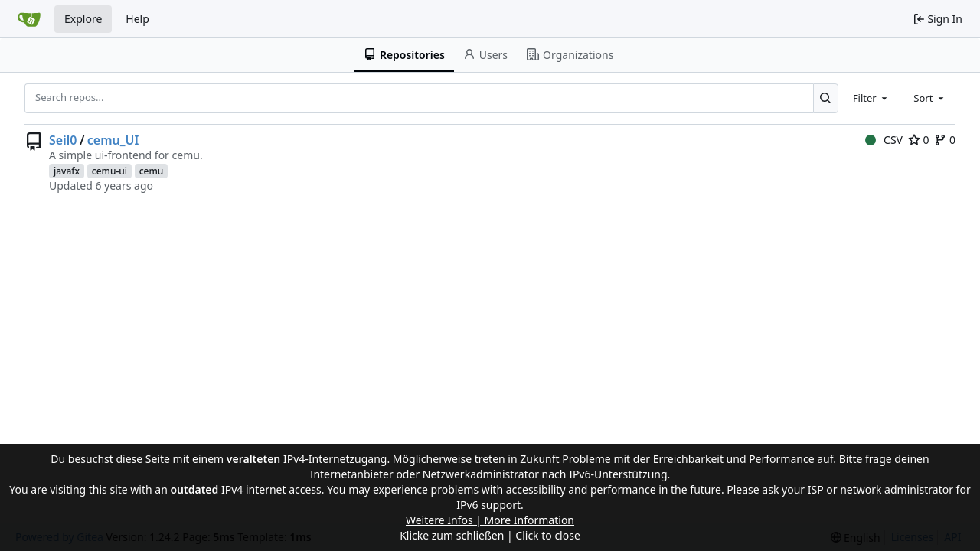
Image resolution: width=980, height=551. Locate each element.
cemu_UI (113, 140)
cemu (152, 171)
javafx (67, 171)
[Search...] (826, 98)
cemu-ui (109, 171)
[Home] (29, 19)
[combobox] (871, 98)
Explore (83, 19)
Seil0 (63, 140)
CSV (884, 140)
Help (137, 19)
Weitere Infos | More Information (490, 520)
